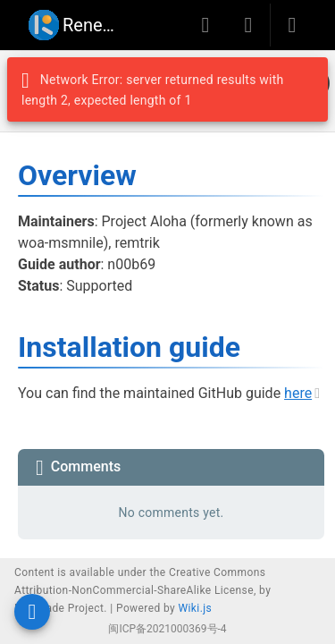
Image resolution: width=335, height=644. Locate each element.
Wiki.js (196, 608)
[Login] (292, 25)
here (298, 393)
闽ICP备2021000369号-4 (167, 629)
